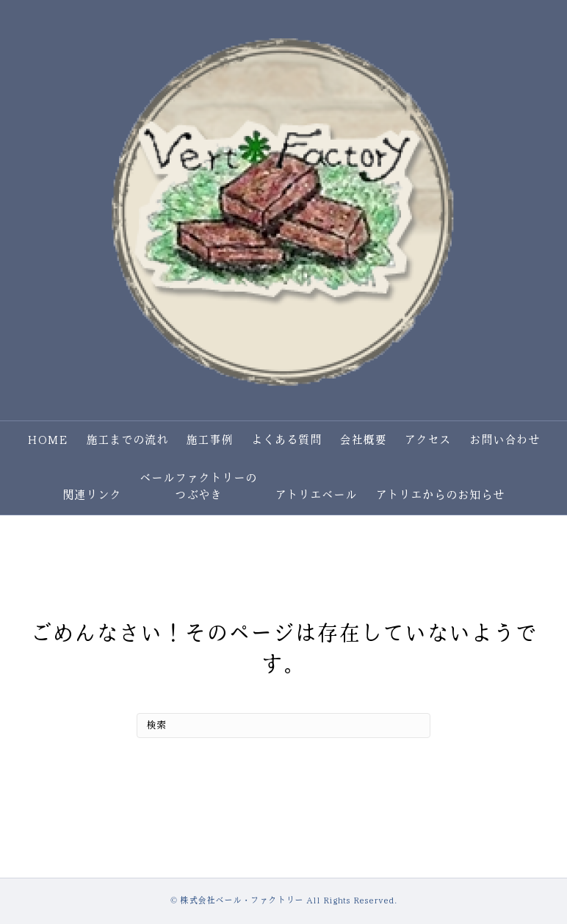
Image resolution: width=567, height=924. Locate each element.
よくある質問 (286, 440)
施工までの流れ (127, 440)
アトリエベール (316, 495)
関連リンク (92, 495)
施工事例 (209, 440)
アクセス (427, 440)
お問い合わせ (505, 440)
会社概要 (363, 440)
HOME (47, 440)
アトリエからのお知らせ (440, 495)
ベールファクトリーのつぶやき (198, 486)
